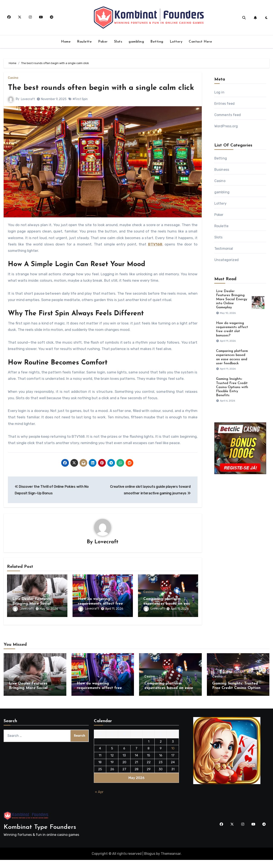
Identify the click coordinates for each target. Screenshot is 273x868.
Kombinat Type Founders (40, 835)
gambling (136, 42)
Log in (219, 92)
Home (66, 42)
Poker (103, 42)
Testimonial (224, 249)
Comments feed (228, 115)
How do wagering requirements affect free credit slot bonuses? (100, 614)
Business (222, 170)
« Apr (99, 800)
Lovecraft (28, 110)
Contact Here (200, 42)
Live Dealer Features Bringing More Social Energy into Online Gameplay (232, 299)
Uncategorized (227, 260)
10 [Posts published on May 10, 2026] (173, 756)
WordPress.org (226, 126)
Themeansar (171, 862)
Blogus (150, 862)
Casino (13, 78)
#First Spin (80, 110)
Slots (118, 42)
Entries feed (224, 104)
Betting (157, 42)
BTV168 (155, 255)
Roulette (84, 42)
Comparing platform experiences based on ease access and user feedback (168, 614)
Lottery (176, 42)
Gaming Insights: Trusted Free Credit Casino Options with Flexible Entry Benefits (232, 387)
